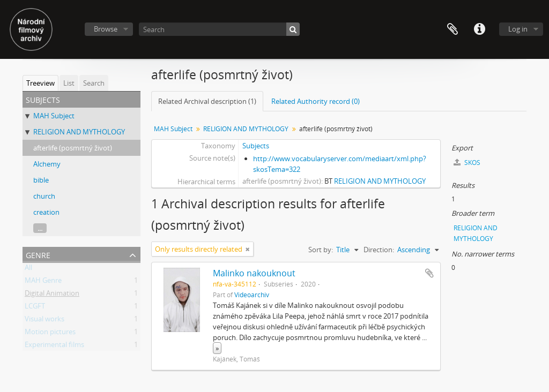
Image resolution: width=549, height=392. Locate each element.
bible (41, 180)
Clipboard (452, 29)
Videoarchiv (252, 295)
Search (94, 83)
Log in (518, 29)
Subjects (256, 146)
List (69, 83)
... (40, 228)
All (28, 269)
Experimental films (54, 346)
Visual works (44, 321)
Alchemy (47, 164)
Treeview (40, 83)
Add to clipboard (429, 273)
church (44, 196)
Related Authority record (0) (316, 101)
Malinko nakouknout (254, 273)
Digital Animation (52, 295)
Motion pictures (50, 334)
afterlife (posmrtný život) (73, 148)
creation (46, 212)
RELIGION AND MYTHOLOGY (79, 132)
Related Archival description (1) (207, 101)
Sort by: (321, 250)
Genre (38, 254)
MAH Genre (43, 282)
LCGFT (35, 308)
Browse (106, 29)
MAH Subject (54, 116)
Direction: (379, 250)
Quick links (479, 29)
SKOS (467, 163)
